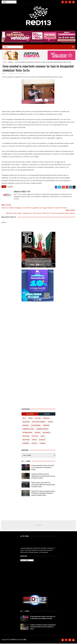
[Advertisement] (38, 317)
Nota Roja (26, 437)
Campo (30, 419)
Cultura (38, 419)
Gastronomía (36, 426)
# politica (10, 187)
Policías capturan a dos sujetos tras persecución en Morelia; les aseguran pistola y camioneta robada (43, 485)
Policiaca (35, 437)
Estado (50, 422)
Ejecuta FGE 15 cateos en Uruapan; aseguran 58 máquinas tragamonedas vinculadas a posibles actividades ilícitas (43, 494)
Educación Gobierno (39, 422)
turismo (42, 444)
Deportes (46, 419)
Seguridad (26, 440)
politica (11, 62)
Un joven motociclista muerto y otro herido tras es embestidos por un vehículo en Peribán (43, 468)
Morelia (38, 433)
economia (26, 444)
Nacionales (46, 433)
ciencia (34, 440)
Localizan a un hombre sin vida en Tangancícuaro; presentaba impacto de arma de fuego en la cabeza (43, 476)
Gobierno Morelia (42, 429)
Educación (26, 422)
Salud (43, 437)
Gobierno (46, 426)
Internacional (27, 433)
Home (5, 62)
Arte (24, 419)
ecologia (42, 440)
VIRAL (25, 640)
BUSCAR (47, 414)
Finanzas (26, 426)
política (34, 444)
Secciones (30, 414)
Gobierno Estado (28, 429)
